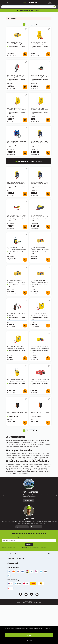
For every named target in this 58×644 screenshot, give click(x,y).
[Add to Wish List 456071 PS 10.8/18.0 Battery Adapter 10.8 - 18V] (49, 366)
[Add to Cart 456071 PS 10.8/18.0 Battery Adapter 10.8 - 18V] (48, 391)
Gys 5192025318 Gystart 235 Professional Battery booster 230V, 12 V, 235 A (17, 184)
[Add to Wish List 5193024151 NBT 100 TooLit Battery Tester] (26, 300)
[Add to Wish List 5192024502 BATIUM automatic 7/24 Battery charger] (49, 268)
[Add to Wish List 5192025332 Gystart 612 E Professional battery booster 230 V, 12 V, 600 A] (49, 169)
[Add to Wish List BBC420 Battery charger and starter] (26, 399)
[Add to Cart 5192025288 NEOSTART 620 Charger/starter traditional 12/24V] (25, 391)
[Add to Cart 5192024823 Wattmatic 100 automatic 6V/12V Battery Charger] (48, 358)
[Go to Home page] (30, 2)
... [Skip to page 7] (30, 24)
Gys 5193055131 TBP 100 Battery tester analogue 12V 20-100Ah (16, 76)
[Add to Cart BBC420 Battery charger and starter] (25, 423)
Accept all (29, 635)
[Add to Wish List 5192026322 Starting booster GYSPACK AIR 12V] (26, 128)
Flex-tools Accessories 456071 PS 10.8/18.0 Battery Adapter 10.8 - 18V (40, 381)
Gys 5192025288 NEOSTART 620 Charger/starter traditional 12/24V (17, 380)
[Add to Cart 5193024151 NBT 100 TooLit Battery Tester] (25, 326)
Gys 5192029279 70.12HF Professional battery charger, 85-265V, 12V (40, 216)
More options (29, 640)
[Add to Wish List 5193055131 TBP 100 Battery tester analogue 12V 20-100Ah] (26, 62)
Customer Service (22, 527)
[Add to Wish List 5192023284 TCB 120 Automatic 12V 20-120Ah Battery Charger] (26, 95)
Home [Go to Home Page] (8, 14)
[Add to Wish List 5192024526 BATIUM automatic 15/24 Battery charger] (49, 235)
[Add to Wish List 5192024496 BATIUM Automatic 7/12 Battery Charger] (26, 268)
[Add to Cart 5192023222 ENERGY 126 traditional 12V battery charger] (25, 358)
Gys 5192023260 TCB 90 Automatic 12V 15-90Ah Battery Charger (39, 110)
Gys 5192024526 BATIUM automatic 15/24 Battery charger (40, 249)
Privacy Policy (30, 602)
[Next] (37, 24)
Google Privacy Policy (27, 548)
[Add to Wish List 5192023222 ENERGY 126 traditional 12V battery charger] (26, 333)
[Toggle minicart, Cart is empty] (50, 2)
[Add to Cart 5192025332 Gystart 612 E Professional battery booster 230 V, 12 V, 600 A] (48, 194)
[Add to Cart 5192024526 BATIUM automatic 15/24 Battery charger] (48, 260)
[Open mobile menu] (7, 2)
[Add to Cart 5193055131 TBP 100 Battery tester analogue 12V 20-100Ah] (25, 87)
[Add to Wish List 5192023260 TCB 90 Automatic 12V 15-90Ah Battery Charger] (49, 95)
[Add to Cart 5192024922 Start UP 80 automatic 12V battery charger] (48, 54)
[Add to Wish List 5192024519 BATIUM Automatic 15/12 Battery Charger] (26, 29)
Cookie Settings (37, 602)
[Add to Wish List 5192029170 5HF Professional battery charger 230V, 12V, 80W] (26, 202)
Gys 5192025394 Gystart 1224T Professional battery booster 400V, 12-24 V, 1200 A (40, 143)
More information (29, 500)
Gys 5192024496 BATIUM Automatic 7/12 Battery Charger (16, 282)
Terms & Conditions (21, 602)
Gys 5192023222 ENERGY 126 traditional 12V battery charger (16, 347)
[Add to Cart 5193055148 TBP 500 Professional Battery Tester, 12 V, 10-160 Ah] (48, 87)
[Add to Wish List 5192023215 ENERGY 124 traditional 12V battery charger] (49, 300)
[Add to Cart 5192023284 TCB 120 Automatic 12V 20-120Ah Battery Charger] (25, 120)
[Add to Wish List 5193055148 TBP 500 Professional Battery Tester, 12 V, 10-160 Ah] (49, 62)
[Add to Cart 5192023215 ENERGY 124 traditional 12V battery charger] (48, 326)
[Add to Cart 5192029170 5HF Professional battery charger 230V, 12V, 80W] (25, 227)
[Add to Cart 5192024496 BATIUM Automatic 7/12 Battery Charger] (25, 293)
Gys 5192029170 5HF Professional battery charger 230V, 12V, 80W (17, 216)
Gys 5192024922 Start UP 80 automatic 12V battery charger (39, 43)
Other (12, 14)
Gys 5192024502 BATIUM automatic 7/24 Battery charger (39, 282)
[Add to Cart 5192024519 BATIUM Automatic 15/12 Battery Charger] (25, 54)
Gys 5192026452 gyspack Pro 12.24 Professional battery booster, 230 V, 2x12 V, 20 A (17, 249)
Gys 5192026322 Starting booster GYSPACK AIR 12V (17, 142)
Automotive (18, 14)
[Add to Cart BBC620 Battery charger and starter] (48, 423)
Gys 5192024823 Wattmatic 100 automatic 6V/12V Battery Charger (40, 347)
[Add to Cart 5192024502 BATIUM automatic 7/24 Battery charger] (48, 293)
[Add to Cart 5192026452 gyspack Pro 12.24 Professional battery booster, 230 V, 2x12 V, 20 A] (25, 260)
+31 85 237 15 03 (36, 527)
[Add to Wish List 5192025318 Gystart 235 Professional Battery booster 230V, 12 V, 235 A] (26, 169)
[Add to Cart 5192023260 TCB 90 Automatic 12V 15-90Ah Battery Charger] (48, 120)
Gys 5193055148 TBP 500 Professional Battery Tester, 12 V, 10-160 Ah (40, 77)
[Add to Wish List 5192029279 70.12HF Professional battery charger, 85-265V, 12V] (49, 202)
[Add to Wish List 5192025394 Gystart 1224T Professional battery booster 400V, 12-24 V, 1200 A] (49, 128)
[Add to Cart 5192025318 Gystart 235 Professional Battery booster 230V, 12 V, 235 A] (25, 194)
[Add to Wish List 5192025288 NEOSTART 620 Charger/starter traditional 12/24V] (26, 366)
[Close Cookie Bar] (56, 628)
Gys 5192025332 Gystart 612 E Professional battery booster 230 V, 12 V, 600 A (40, 184)
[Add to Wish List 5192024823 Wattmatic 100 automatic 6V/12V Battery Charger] (49, 333)
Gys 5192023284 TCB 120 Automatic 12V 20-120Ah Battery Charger (17, 110)
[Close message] (50, 19)
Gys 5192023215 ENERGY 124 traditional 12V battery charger (39, 314)
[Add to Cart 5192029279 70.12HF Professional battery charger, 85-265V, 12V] (48, 227)
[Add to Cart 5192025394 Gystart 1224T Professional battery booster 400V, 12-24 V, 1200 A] (48, 153)
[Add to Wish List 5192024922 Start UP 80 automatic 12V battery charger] (49, 29)
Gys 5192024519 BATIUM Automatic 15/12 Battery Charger (16, 43)
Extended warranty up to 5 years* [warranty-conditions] (29, 11)
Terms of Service (39, 548)
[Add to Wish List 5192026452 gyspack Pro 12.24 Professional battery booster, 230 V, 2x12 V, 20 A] (26, 235)
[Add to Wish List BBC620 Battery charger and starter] (49, 399)
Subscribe (29, 544)
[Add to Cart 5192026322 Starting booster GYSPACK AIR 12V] (25, 153)
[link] (21, 24)
